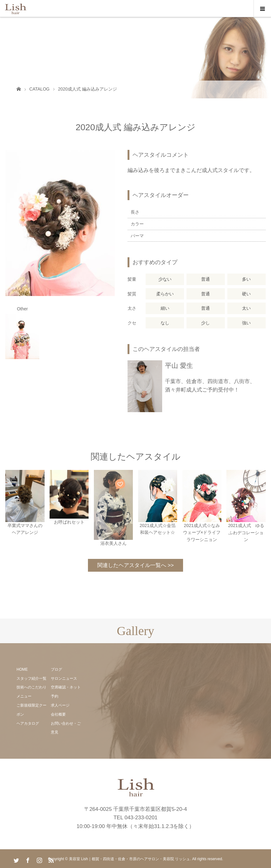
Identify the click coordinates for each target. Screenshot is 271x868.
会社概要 (58, 714)
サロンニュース (64, 678)
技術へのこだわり (31, 687)
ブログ (56, 669)
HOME (22, 669)
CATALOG (39, 89)
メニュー (24, 696)
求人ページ (60, 705)
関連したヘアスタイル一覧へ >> (136, 565)
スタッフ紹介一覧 (31, 678)
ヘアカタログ (28, 723)
